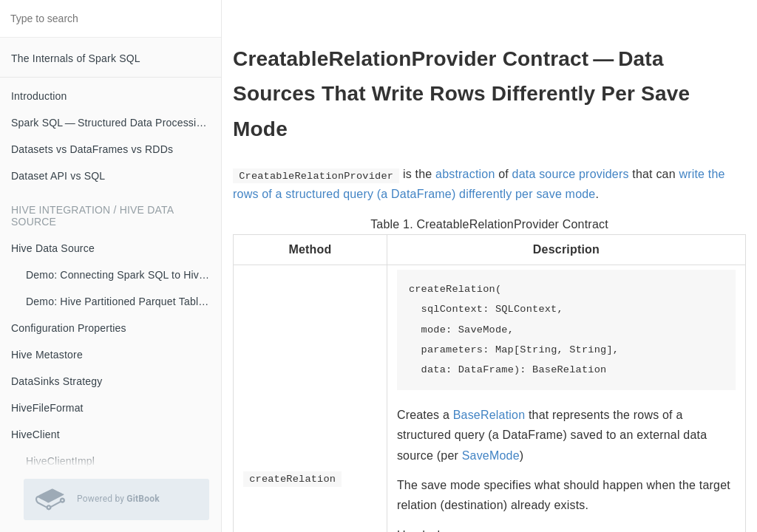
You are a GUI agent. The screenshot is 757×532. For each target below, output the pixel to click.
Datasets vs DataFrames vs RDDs (92, 149)
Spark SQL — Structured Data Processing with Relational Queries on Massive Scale (116, 123)
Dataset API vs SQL (58, 176)
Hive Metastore (47, 355)
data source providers (571, 174)
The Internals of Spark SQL (76, 58)
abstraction (465, 174)
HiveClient (35, 434)
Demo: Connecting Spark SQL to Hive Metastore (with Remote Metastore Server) (123, 275)
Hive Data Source (53, 248)
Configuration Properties (69, 328)
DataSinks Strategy (57, 381)
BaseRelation (489, 415)
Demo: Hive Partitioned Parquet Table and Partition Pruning (123, 301)
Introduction (39, 96)
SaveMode (491, 456)
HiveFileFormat (47, 408)
